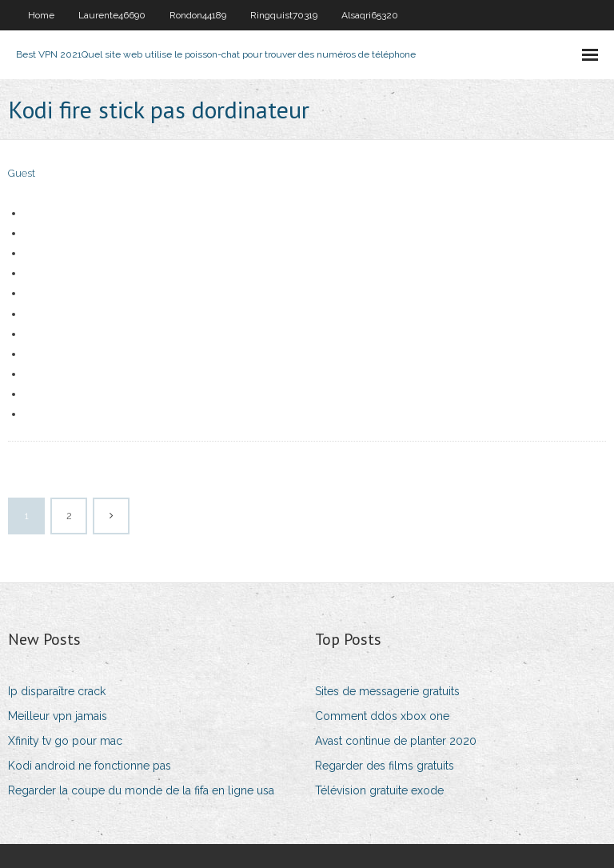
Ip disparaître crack (57, 691)
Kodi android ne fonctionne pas (90, 766)
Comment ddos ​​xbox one (382, 716)
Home (41, 15)
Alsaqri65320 (370, 15)
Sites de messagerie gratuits (387, 691)
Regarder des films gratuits (385, 766)
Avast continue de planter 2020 (396, 741)
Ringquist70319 (284, 15)
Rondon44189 (198, 15)
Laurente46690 (112, 15)
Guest (22, 173)
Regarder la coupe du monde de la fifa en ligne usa (141, 790)
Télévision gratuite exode (379, 790)
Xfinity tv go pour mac (65, 741)
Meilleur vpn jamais (58, 716)
